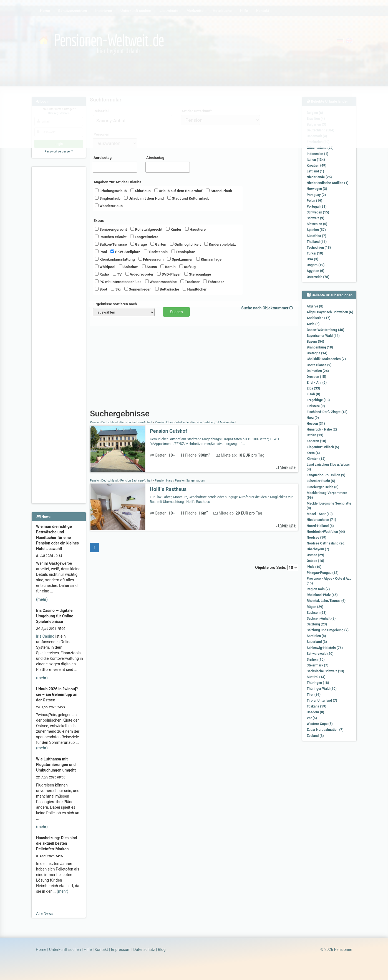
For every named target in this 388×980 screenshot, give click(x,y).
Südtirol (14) (316, 677)
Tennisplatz (183, 252)
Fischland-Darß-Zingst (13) (327, 412)
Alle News (45, 913)
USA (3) (313, 259)
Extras (99, 221)
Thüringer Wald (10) (322, 689)
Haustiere (195, 229)
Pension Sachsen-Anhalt (136, 422)
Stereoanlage (198, 274)
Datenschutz (144, 950)
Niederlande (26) (319, 177)
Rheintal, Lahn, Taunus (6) (326, 601)
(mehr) (42, 599)
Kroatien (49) (317, 166)
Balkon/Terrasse (111, 244)
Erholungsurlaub (111, 191)
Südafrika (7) (316, 236)
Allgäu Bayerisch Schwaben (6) (330, 312)
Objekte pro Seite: (277, 567)
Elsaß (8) (313, 394)
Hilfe (88, 950)
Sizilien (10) (316, 660)
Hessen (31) (316, 424)
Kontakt (101, 950)
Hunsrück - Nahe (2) (322, 429)
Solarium (129, 267)
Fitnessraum (151, 259)
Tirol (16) (314, 695)
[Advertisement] (60, 253)
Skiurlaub (141, 191)
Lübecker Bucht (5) (321, 481)
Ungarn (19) (316, 265)
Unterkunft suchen (65, 950)
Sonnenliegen (138, 289)
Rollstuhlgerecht (146, 229)
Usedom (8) (315, 712)
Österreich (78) (318, 277)
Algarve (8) (315, 306)
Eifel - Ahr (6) (317, 383)
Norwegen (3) (317, 189)
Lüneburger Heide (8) (323, 487)
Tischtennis (156, 252)
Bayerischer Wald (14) (323, 336)
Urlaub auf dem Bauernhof (178, 191)
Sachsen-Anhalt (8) (321, 618)
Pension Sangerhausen (190, 481)
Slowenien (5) (317, 224)
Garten (158, 244)
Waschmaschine (161, 282)
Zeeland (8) (315, 736)
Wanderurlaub (109, 206)
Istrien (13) (315, 435)
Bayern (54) (315, 342)
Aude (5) (313, 324)
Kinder (174, 229)
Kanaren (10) (316, 441)
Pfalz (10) (314, 567)
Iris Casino (45, 636)
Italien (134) (316, 160)
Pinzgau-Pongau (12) (323, 573)
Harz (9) (313, 418)
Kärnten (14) (316, 459)
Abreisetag (155, 158)
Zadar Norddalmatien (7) (325, 730)
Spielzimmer (180, 259)
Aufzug (187, 267)
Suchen (177, 312)
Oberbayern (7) (318, 549)
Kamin (168, 267)
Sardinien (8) (316, 636)
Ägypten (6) (315, 271)
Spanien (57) (316, 230)
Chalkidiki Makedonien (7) (326, 359)
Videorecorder (140, 274)
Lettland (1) (315, 171)
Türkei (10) (315, 253)
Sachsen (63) (317, 613)
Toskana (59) (317, 706)
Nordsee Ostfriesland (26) (326, 543)
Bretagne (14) (317, 353)
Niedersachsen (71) (321, 520)
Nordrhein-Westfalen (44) (326, 532)
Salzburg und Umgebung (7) (328, 630)
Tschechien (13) (319, 248)
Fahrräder (213, 282)
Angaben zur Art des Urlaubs (117, 182)
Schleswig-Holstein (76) (325, 648)
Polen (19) (314, 201)
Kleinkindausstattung (115, 259)
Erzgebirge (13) (318, 400)
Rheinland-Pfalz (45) (322, 595)
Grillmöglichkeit (185, 244)
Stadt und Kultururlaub (188, 198)
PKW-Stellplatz (125, 252)
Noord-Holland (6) (320, 526)
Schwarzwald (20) (320, 654)
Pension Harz (163, 481)
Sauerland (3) (317, 642)
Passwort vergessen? (59, 152)
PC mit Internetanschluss (118, 282)
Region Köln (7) (318, 589)
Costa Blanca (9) (319, 365)
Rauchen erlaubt (111, 237)
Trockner (190, 282)
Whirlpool (105, 267)
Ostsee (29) (315, 555)
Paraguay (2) (316, 195)
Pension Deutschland (104, 422)
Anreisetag (103, 158)
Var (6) (312, 718)
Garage (139, 244)
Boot (101, 289)
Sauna (150, 267)
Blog (162, 950)
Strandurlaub (219, 191)
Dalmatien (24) (318, 371)
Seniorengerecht (111, 229)
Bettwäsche (167, 289)
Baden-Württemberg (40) (325, 330)
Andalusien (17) (318, 318)
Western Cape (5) (320, 724)
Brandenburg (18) (320, 347)
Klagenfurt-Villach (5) (323, 447)
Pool (101, 252)
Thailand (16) (317, 242)
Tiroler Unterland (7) (322, 701)
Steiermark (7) (318, 665)
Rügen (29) (315, 607)
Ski (116, 289)
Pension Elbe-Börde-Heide (172, 422)
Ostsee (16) (315, 561)
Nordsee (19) (317, 538)
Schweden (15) (318, 212)
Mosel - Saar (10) (320, 514)
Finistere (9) (316, 406)
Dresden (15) (316, 377)
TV (117, 274)
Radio (102, 274)
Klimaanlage (209, 259)
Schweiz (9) (315, 218)
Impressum (120, 950)
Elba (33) (313, 388)
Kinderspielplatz (220, 244)
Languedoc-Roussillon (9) (326, 475)
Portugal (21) (317, 207)
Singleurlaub (108, 198)
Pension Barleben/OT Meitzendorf (213, 422)
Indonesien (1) (318, 154)
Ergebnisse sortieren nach (115, 304)
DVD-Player (169, 274)
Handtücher (195, 289)
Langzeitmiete (144, 237)
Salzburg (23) (317, 624)
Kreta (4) (313, 453)
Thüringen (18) (318, 683)
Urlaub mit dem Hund (144, 198)
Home (41, 950)
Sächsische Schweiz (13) (325, 671)
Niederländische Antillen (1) (327, 183)
